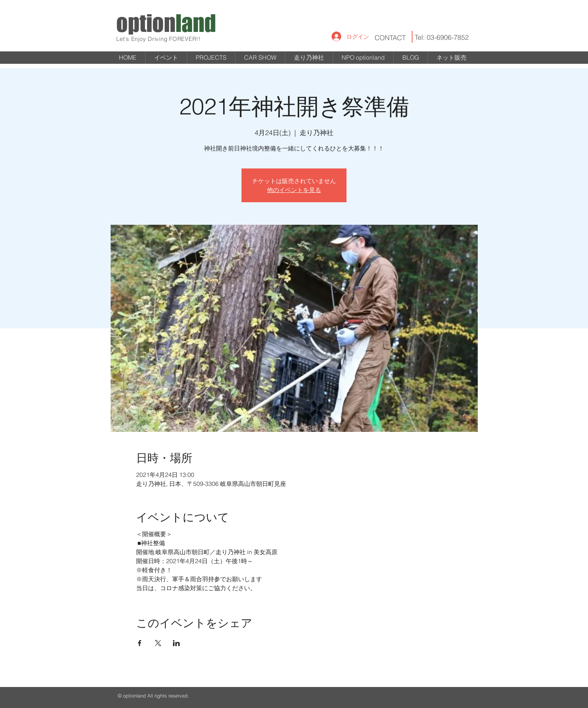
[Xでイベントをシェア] (158, 643)
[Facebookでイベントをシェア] (140, 643)
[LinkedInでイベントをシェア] (176, 643)
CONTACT (390, 38)
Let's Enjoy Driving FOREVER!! (158, 39)
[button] (211, 58)
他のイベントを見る (294, 190)
